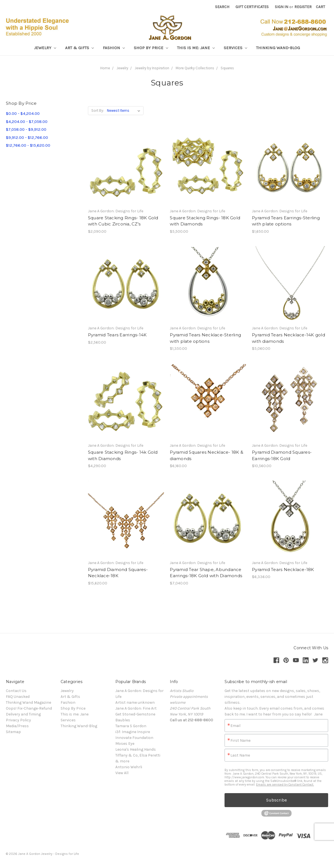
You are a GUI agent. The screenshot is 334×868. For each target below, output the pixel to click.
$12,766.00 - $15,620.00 (28, 145)
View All (122, 773)
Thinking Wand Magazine (28, 702)
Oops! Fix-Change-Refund (29, 708)
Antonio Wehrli (129, 767)
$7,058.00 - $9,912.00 (26, 129)
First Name (240, 741)
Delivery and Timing (23, 714)
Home (105, 68)
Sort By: (98, 110)
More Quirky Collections (195, 68)
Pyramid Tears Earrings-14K (117, 335)
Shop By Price (151, 48)
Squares (227, 68)
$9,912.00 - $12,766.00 (27, 137)
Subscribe (276, 800)
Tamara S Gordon (131, 726)
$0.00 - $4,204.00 (23, 113)
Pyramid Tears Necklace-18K (283, 569)
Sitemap (13, 732)
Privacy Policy (18, 720)
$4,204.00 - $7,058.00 (27, 122)
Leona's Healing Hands (136, 749)
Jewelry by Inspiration (152, 68)
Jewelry (45, 48)
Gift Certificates (252, 7)
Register (303, 7)
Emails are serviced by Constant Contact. (285, 785)
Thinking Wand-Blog (278, 48)
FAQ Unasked (18, 697)
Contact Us (16, 691)
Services (235, 48)
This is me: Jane (196, 48)
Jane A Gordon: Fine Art (136, 708)
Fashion (114, 48)
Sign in (281, 7)
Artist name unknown (135, 702)
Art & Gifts (79, 48)
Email (235, 726)
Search (222, 7)
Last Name (240, 755)
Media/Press (17, 726)
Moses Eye (125, 744)
